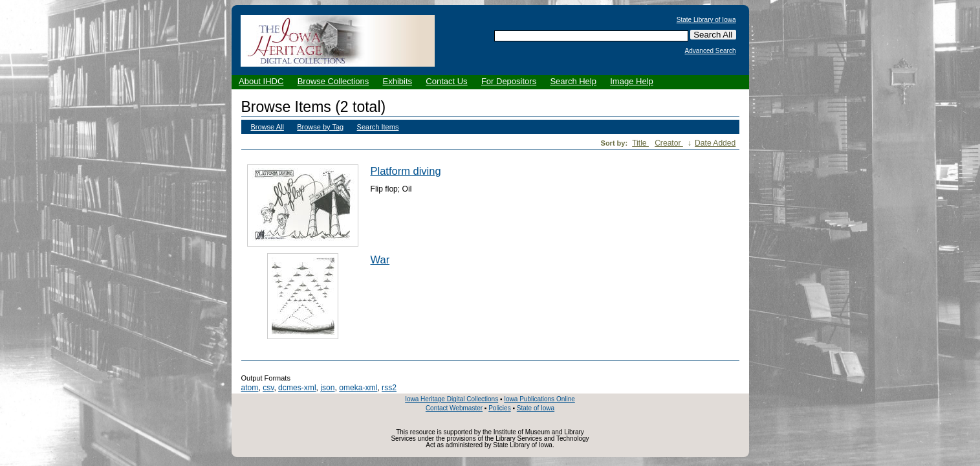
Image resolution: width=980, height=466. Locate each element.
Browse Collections (333, 81)
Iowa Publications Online (539, 399)
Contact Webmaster (454, 408)
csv (268, 388)
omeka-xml (358, 388)
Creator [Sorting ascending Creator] (669, 143)
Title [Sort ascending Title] (640, 143)
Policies (499, 408)
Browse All (267, 127)
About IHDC (261, 81)
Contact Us (446, 81)
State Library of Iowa (706, 20)
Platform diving (406, 171)
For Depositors (509, 81)
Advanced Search (711, 51)
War (380, 260)
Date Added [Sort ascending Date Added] (715, 143)
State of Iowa (536, 408)
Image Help (631, 81)
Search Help (573, 81)
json (327, 388)
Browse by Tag (320, 127)
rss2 (389, 388)
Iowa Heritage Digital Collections (452, 399)
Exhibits (397, 81)
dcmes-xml (297, 388)
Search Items (378, 127)
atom (250, 388)
